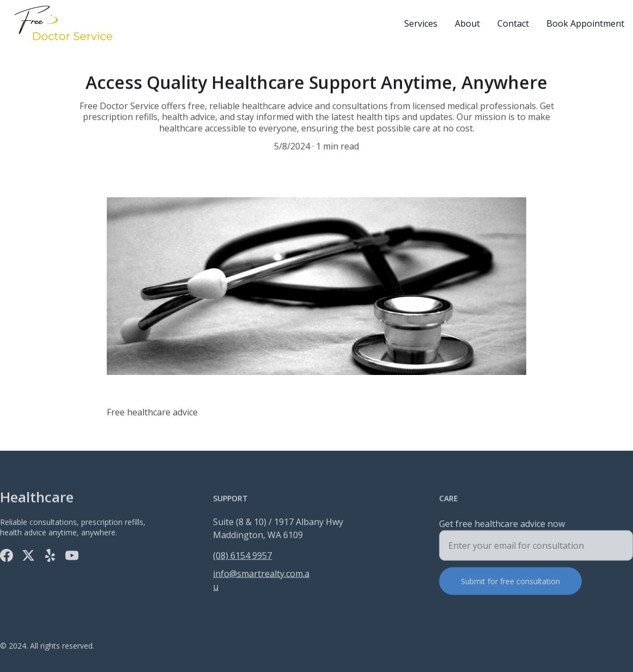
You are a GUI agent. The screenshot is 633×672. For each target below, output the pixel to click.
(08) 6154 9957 (242, 556)
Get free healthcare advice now (502, 527)
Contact (513, 23)
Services (421, 23)
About (467, 23)
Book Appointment (585, 23)
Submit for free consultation (510, 585)
